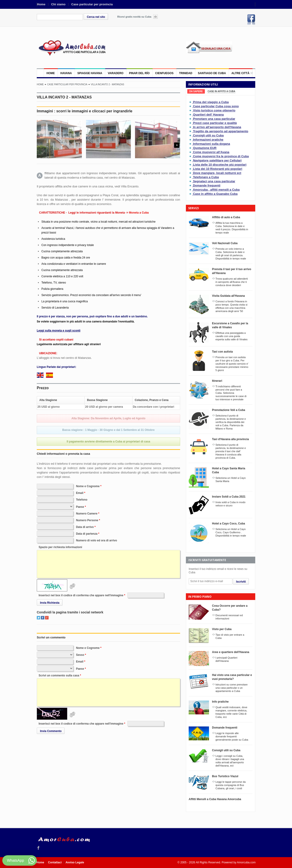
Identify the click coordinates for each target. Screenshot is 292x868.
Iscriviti (241, 582)
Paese (80, 507)
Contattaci (55, 862)
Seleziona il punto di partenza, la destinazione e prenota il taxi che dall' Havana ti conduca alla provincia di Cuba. (231, 451)
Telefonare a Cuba (206, 177)
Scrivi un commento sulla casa (59, 675)
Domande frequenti (207, 185)
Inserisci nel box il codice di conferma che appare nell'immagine (81, 595)
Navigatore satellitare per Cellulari (217, 160)
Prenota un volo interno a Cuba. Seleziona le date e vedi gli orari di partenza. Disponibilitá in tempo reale (231, 254)
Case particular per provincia (92, 4)
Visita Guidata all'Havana (228, 296)
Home (41, 4)
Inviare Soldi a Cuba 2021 (229, 497)
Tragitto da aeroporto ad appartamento (221, 131)
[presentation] (196, 91)
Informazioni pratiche (208, 140)
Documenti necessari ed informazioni (229, 617)
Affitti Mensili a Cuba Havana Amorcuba (215, 799)
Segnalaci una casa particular (214, 181)
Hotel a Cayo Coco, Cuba (229, 524)
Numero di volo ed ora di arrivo (97, 540)
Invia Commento (51, 731)
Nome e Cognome (88, 486)
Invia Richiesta (50, 603)
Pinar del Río (139, 73)
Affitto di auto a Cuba (226, 217)
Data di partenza (87, 534)
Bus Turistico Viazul (225, 776)
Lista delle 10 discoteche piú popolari (220, 165)
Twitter (38, 618)
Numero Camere (87, 514)
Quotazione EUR (205, 148)
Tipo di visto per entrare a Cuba (230, 636)
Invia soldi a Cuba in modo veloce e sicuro (231, 504)
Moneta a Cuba (139, 213)
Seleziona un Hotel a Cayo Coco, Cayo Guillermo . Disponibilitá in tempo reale (231, 532)
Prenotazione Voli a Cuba (229, 410)
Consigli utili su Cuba (208, 135)
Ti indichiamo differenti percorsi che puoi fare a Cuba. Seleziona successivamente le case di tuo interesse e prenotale (231, 393)
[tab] (196, 91)
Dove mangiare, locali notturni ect (217, 173)
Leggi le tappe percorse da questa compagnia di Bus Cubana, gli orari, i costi (231, 785)
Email (80, 493)
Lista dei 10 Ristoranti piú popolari (218, 169)
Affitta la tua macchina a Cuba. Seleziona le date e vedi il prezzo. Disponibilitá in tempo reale (232, 228)
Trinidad (186, 73)
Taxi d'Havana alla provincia (230, 439)
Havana (66, 73)
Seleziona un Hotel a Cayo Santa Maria (231, 480)
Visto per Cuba (222, 629)
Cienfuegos (164, 73)
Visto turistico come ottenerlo (214, 110)
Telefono (82, 500)
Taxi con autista (222, 352)
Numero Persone (87, 520)
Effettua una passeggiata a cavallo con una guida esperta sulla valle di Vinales (232, 336)
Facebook (251, 20)
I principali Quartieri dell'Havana (226, 659)
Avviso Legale (75, 862)
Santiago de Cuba (212, 73)
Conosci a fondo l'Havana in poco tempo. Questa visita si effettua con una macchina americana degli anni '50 (231, 306)
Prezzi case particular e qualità (215, 123)
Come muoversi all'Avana (211, 152)
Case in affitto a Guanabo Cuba (215, 194)
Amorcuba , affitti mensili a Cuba (216, 190)
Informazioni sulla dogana (212, 144)
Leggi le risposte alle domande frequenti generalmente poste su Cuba (232, 736)
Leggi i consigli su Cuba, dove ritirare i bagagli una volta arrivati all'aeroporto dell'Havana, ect (230, 761)
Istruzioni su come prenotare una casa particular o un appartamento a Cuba (232, 688)
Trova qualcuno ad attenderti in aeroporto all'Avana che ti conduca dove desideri (232, 282)
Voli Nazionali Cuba (225, 243)
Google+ (47, 618)
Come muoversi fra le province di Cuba (221, 156)
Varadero (116, 73)
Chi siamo (58, 4)
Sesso (80, 655)
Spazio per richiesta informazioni (60, 547)
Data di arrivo (85, 527)
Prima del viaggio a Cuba (211, 102)
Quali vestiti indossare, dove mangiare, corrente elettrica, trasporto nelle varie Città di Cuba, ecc (231, 712)
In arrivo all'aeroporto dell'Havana (217, 127)
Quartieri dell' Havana (208, 115)
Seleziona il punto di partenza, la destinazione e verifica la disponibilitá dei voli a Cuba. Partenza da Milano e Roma (231, 422)
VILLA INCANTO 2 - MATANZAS (108, 84)
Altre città (240, 73)
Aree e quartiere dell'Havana (231, 652)
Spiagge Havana (90, 73)
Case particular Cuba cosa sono (216, 106)
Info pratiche (220, 702)
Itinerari (217, 381)
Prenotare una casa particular (214, 119)
